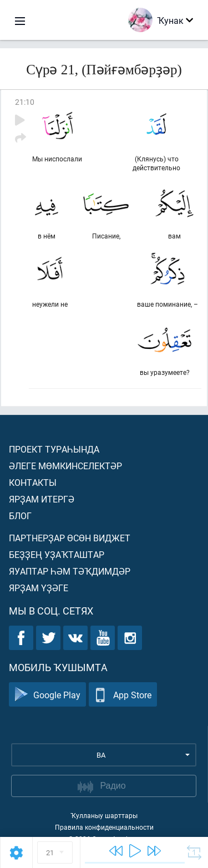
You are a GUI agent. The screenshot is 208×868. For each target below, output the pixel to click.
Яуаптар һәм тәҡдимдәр (70, 571)
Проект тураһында (54, 449)
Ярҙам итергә (42, 499)
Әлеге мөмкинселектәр (65, 466)
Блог (20, 516)
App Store (123, 695)
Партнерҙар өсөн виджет (70, 538)
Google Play (47, 695)
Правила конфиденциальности (104, 827)
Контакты (33, 482)
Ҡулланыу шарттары (104, 815)
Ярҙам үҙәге (39, 588)
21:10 (25, 102)
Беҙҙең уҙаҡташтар (57, 554)
